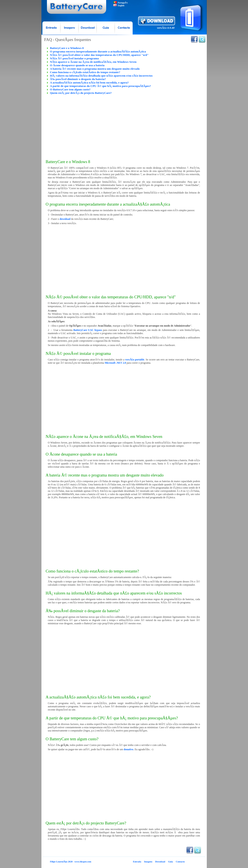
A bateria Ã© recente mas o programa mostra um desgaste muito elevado (95, 69)
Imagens (148, 862)
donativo (129, 749)
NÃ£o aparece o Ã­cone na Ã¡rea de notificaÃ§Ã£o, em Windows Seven (93, 62)
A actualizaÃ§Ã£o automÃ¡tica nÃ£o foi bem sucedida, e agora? (89, 83)
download (65, 219)
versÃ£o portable (135, 360)
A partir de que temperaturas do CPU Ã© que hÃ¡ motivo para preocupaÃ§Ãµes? (100, 86)
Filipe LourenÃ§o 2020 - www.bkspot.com (71, 862)
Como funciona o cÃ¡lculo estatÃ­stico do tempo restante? (85, 72)
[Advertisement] (124, 125)
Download (160, 862)
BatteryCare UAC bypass (88, 330)
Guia (171, 862)
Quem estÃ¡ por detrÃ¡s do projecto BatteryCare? (81, 93)
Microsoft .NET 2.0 (115, 363)
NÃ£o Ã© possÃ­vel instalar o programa (74, 58)
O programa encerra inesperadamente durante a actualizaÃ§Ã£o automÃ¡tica (98, 51)
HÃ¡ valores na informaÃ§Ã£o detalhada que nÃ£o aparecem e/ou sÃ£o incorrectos (101, 76)
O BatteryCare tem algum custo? (70, 89)
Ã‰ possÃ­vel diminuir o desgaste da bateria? (78, 79)
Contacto (180, 862)
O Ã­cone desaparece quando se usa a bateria (77, 65)
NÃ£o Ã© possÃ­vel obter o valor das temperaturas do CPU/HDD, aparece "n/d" (99, 55)
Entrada (137, 862)
